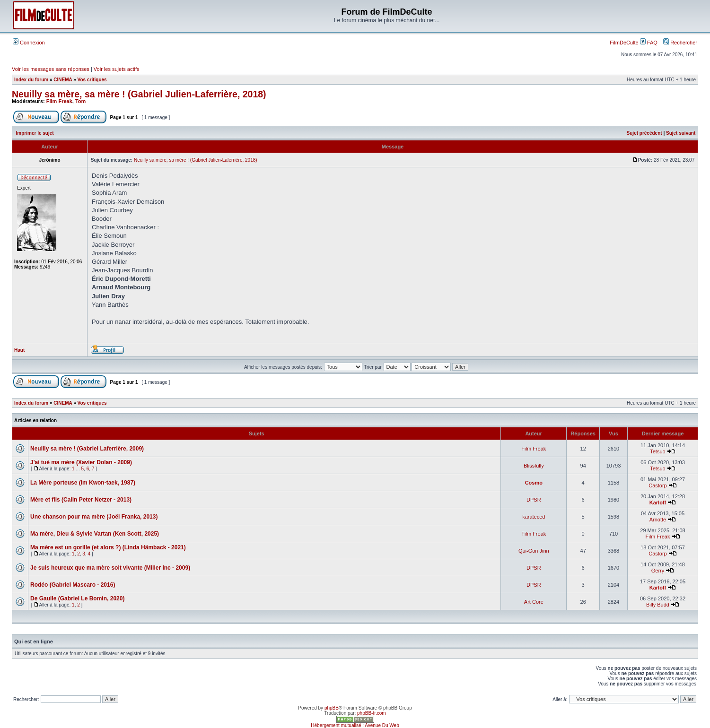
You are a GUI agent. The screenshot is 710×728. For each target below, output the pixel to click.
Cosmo (534, 483)
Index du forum (31, 80)
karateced (534, 517)
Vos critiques (92, 80)
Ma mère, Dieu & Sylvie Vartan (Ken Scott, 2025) (95, 534)
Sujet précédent (644, 133)
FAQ (649, 43)
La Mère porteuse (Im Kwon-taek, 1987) (83, 483)
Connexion (29, 43)
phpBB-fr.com (372, 713)
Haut (19, 350)
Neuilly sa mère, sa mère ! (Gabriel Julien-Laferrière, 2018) (139, 94)
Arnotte (658, 520)
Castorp (658, 485)
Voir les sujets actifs (117, 69)
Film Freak (59, 101)
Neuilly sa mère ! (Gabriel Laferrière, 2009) (87, 449)
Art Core (534, 602)
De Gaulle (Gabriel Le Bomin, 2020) (77, 598)
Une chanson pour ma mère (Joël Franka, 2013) (94, 517)
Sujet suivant (681, 133)
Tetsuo (657, 451)
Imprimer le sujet (35, 133)
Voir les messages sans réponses (51, 69)
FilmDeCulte (624, 43)
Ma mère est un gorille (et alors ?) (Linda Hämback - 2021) (108, 547)
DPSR (534, 500)
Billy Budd (658, 605)
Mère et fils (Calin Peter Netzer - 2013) (81, 500)
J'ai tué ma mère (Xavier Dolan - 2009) (81, 462)
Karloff (658, 503)
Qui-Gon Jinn (534, 551)
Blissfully (534, 466)
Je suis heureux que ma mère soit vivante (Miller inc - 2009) (110, 568)
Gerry (658, 571)
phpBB (332, 708)
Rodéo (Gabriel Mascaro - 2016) (73, 585)
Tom (80, 101)
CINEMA (63, 80)
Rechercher (680, 43)
